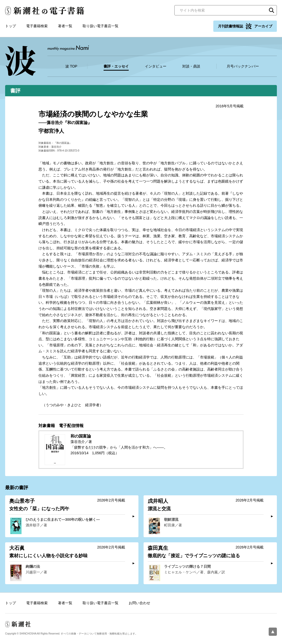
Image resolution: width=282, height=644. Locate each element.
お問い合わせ (139, 603)
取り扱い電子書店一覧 (100, 26)
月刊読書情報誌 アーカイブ (245, 26)
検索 (271, 10)
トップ (11, 26)
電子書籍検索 (37, 26)
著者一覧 (65, 26)
